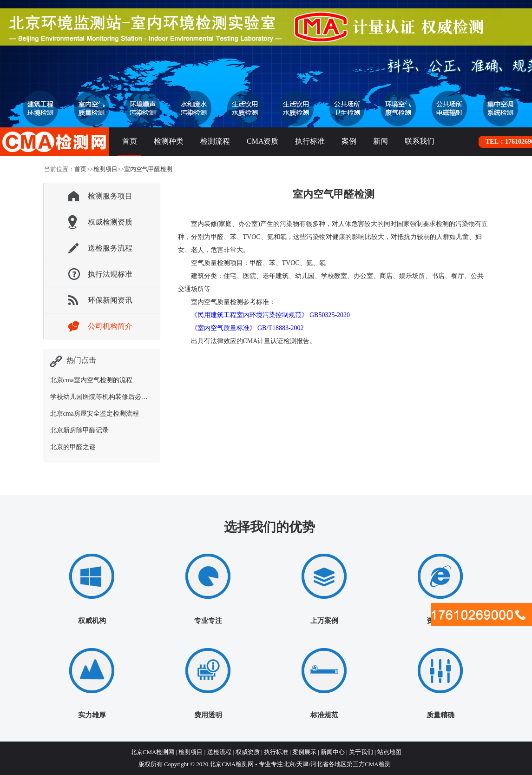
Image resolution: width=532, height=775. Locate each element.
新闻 (381, 141)
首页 (130, 141)
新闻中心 (333, 752)
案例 (349, 141)
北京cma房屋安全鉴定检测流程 (95, 414)
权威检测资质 (110, 222)
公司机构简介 (110, 326)
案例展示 (304, 752)
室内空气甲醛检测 (148, 169)
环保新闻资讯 (110, 300)
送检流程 (219, 752)
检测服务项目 (110, 196)
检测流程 (215, 141)
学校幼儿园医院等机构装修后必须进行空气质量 (118, 397)
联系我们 (420, 141)
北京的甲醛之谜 (73, 447)
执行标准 (310, 141)
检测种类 (169, 141)
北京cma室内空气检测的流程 (91, 380)
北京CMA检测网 (153, 752)
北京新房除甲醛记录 (79, 430)
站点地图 (389, 752)
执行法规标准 (110, 274)
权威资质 (248, 752)
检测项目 (105, 169)
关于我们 (361, 752)
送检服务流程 (110, 248)
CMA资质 (263, 141)
